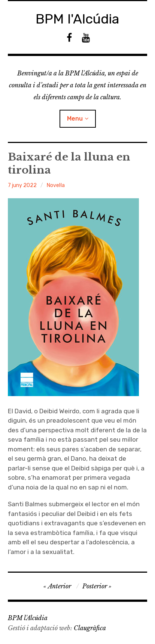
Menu (75, 119)
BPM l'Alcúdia (77, 19)
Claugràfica (90, 628)
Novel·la (56, 185)
